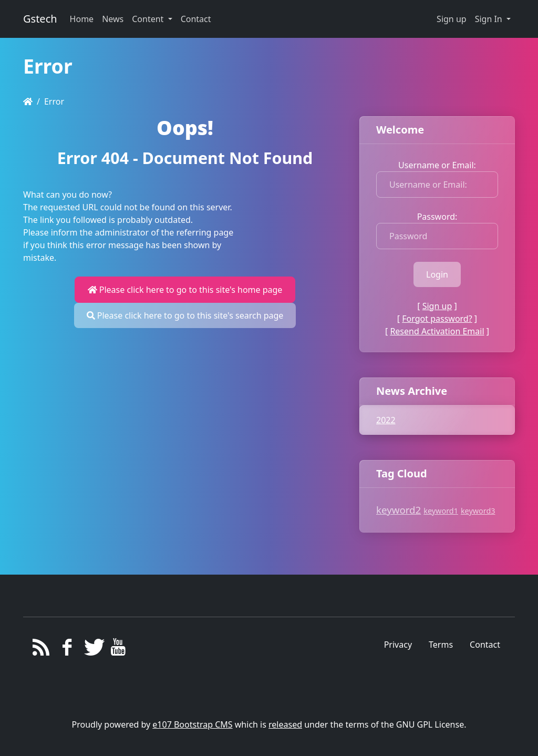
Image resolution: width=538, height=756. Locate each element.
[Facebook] (67, 650)
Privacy (398, 645)
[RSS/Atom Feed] (41, 650)
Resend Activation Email (437, 331)
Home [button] (82, 19)
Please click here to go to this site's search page (185, 315)
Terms (441, 645)
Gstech (40, 19)
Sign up (452, 19)
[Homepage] (28, 101)
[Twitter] (93, 650)
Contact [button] (196, 19)
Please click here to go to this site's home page (185, 290)
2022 (386, 420)
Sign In (490, 19)
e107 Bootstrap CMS (192, 724)
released (285, 724)
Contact (485, 645)
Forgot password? (437, 319)
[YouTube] (118, 650)
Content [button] (149, 19)
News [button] (113, 19)
